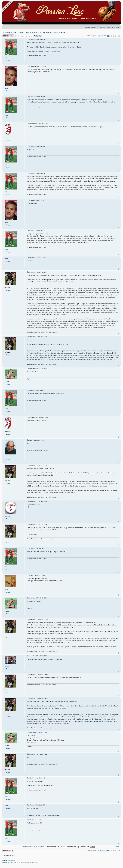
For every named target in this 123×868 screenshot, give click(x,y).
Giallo (32, 39)
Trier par (69, 847)
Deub (32, 575)
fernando (33, 272)
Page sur (102, 36)
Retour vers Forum (9, 855)
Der (31, 440)
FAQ (100, 27)
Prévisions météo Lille (90, 27)
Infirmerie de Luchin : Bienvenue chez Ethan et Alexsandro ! (34, 33)
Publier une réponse (8, 36)
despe (32, 258)
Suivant (117, 847)
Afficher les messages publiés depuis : (41, 847)
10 (119, 36)
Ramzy (32, 805)
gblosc (32, 66)
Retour (8, 61)
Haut (119, 63)
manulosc (33, 124)
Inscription (107, 27)
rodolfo (32, 656)
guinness (33, 502)
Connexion (116, 27)
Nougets (33, 369)
